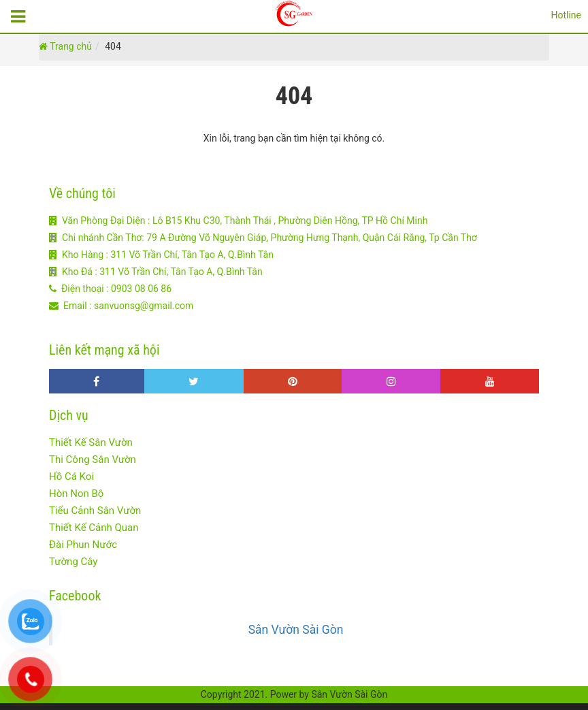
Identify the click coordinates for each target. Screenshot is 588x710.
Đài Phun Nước (83, 545)
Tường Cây (73, 562)
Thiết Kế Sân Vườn (91, 442)
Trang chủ (65, 46)
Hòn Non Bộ (76, 494)
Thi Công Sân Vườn (93, 459)
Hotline (566, 15)
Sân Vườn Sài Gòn (296, 630)
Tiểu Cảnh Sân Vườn (95, 511)
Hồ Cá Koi (71, 477)
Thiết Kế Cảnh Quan (94, 528)
